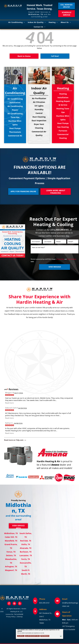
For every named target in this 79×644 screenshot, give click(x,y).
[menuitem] (17, 22)
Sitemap (20, 617)
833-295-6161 (44, 603)
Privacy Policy (60, 259)
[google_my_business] (14, 604)
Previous (3, 242)
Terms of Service (72, 259)
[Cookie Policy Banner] (40, 634)
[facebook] (9, 604)
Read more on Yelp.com (14, 440)
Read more (9, 403)
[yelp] (20, 604)
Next (23, 242)
